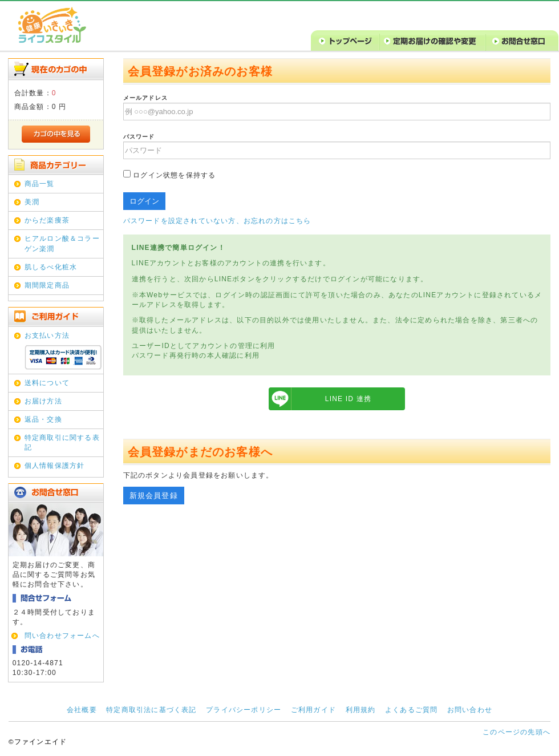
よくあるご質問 (411, 710)
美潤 (32, 202)
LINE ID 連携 (348, 399)
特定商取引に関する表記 (62, 442)
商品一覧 (40, 184)
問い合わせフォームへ (62, 636)
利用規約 (361, 710)
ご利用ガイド (313, 710)
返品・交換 (43, 419)
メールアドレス (145, 98)
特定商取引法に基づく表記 (151, 710)
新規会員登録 (154, 496)
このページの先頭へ (517, 732)
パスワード (139, 137)
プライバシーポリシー (244, 710)
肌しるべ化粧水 (51, 267)
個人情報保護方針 (55, 466)
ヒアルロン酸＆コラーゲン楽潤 (62, 243)
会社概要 (82, 710)
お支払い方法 (47, 335)
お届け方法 (43, 401)
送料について (47, 383)
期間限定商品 (47, 285)
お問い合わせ (470, 710)
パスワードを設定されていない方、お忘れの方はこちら (217, 221)
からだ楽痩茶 (47, 220)
